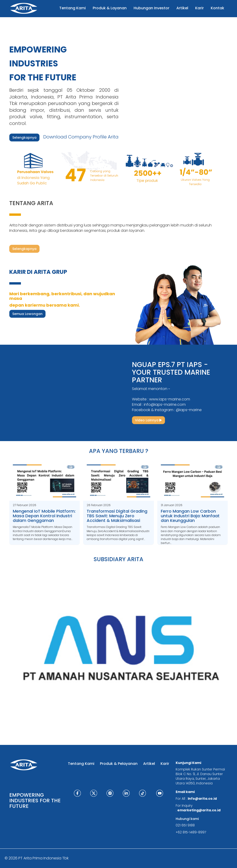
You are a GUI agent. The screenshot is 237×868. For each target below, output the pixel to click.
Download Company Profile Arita (81, 137)
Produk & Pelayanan (119, 764)
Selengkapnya (24, 138)
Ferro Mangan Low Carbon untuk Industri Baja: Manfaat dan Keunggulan (190, 516)
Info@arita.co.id (202, 799)
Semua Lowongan (27, 314)
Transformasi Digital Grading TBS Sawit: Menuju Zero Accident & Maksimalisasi (117, 516)
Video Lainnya (148, 420)
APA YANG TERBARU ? (119, 451)
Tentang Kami (81, 764)
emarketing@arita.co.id (199, 810)
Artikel (149, 764)
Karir (165, 764)
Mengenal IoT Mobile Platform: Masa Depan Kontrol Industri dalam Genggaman (44, 516)
